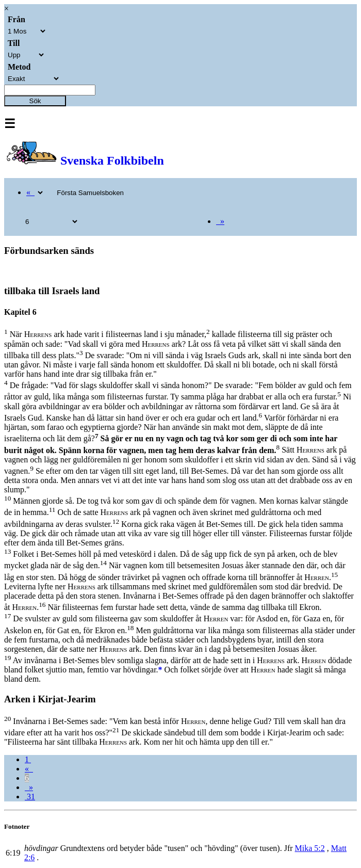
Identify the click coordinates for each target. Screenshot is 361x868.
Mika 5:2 (310, 848)
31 (30, 797)
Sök (35, 101)
